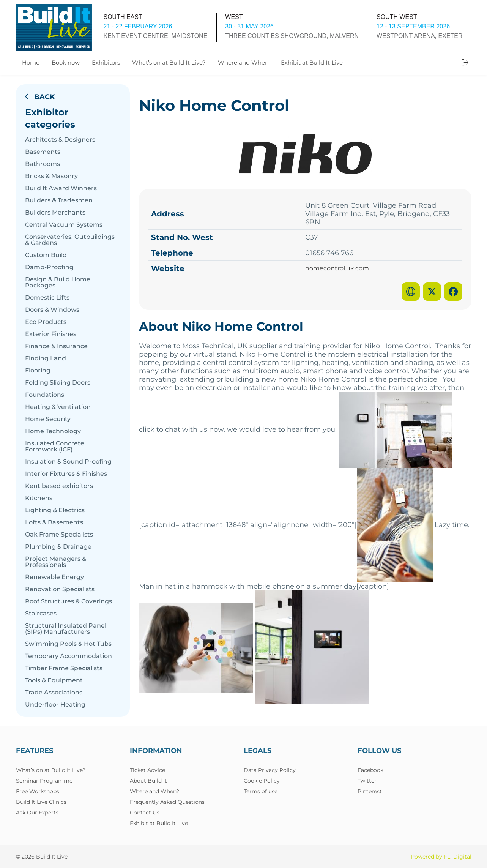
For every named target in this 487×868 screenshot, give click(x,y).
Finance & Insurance (56, 346)
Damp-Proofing (49, 267)
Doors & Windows (52, 310)
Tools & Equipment (54, 680)
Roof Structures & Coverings (69, 601)
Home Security (48, 419)
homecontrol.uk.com (337, 268)
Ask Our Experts (37, 813)
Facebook (370, 770)
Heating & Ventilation (58, 407)
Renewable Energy (54, 577)
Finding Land (46, 358)
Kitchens (39, 498)
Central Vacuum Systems (64, 225)
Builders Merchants (55, 213)
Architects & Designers (60, 140)
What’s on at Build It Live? (169, 62)
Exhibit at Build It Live (312, 62)
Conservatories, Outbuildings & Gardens (70, 240)
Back (40, 97)
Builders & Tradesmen (59, 200)
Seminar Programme (44, 781)
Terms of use (261, 791)
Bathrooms (43, 164)
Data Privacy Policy (270, 770)
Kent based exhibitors (59, 486)
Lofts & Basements (54, 522)
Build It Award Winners (61, 188)
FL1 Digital (458, 857)
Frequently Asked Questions (167, 802)
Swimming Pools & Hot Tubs (68, 644)
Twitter (367, 781)
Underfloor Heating (55, 705)
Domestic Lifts (47, 298)
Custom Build (46, 255)
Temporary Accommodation (69, 656)
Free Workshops (38, 791)
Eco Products (46, 322)
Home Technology (53, 431)
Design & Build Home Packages (58, 282)
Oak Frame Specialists (59, 535)
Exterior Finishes (51, 334)
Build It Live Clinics (41, 802)
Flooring (38, 371)
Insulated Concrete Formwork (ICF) (55, 447)
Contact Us (145, 813)
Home (31, 62)
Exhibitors (106, 62)
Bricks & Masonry (51, 176)
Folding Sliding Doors (58, 383)
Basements (43, 152)
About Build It (148, 781)
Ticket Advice (147, 770)
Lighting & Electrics (55, 510)
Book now (66, 62)
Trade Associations (54, 693)
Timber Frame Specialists (64, 668)
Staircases (41, 614)
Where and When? (154, 791)
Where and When (243, 62)
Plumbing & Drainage (58, 547)
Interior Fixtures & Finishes (66, 474)
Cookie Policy (262, 781)
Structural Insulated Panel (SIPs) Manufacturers (66, 629)
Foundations (45, 395)
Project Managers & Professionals (56, 562)
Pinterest (370, 791)
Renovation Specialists (60, 589)
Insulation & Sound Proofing (68, 462)
